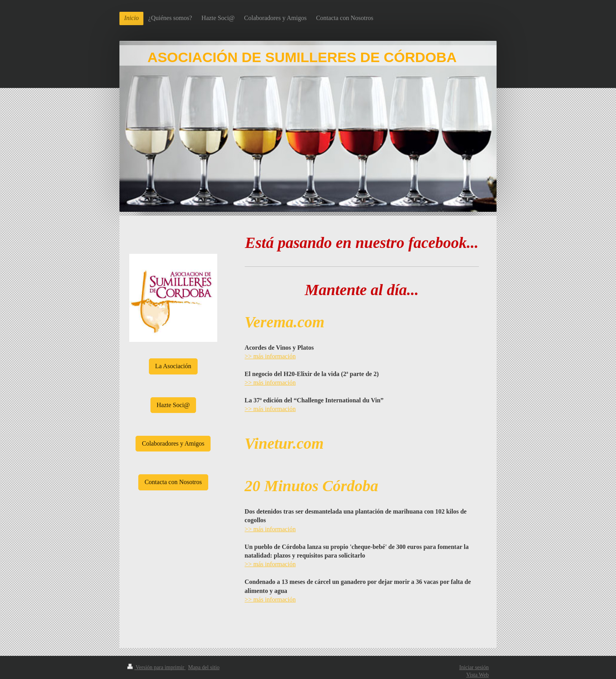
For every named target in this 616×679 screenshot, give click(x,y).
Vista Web (478, 675)
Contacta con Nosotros (173, 482)
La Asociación (173, 366)
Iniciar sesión (474, 667)
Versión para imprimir (156, 667)
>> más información (270, 356)
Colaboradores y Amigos (173, 443)
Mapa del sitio (204, 667)
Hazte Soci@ (173, 405)
